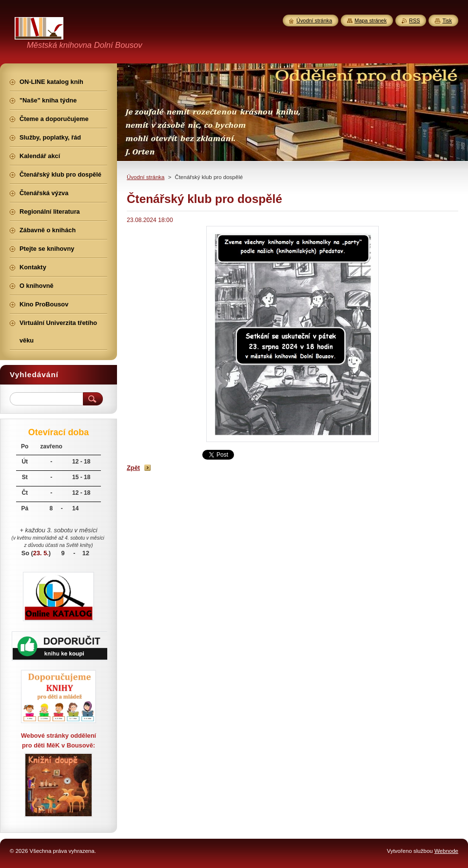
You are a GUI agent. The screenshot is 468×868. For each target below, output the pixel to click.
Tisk (447, 20)
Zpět (133, 468)
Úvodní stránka (146, 177)
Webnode (446, 851)
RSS (414, 20)
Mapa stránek (370, 20)
